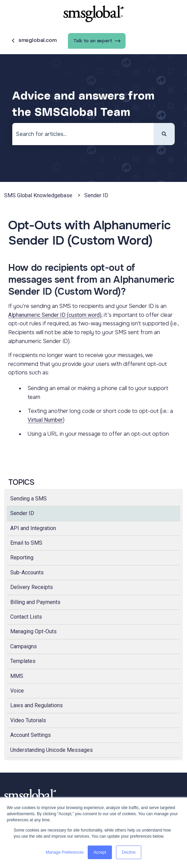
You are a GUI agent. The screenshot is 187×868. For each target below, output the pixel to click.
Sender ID (96, 195)
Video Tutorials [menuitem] (28, 720)
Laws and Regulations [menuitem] (37, 705)
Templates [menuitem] (23, 661)
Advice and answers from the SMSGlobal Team (83, 104)
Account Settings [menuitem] (31, 735)
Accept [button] (100, 852)
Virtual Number (45, 420)
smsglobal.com (33, 41)
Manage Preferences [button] (65, 852)
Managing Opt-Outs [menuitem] (33, 631)
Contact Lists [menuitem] (26, 617)
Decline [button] (129, 852)
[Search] (164, 134)
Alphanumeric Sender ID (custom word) (55, 315)
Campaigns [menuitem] (24, 646)
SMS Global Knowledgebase (38, 195)
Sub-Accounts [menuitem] (27, 572)
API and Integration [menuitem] (33, 528)
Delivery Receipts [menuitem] (32, 587)
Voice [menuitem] (17, 691)
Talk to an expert (97, 41)
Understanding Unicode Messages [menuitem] (52, 750)
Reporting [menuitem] (22, 557)
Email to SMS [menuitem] (26, 543)
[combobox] (83, 134)
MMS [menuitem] (17, 676)
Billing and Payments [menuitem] (35, 602)
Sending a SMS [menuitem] (28, 499)
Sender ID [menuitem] (22, 513)
